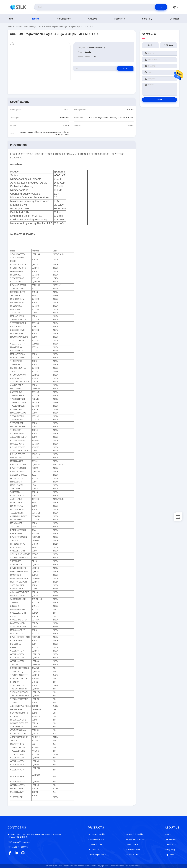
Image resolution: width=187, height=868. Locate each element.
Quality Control (170, 844)
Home (10, 19)
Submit (159, 100)
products (35, 19)
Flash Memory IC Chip (33, 27)
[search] (161, 7)
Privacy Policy (170, 850)
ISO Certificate (170, 839)
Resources (119, 19)
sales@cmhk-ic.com (20, 842)
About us (92, 19)
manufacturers (64, 19)
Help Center (169, 855)
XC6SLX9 (59, 175)
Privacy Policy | (52, 866)
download (175, 19)
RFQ (125, 68)
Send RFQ (147, 19)
